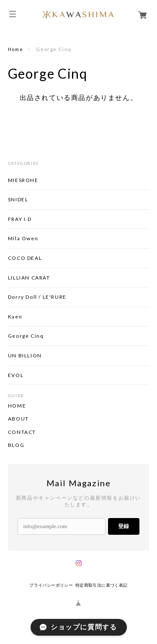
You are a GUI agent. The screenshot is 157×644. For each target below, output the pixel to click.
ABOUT (18, 419)
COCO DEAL (25, 258)
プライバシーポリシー (51, 585)
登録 (124, 526)
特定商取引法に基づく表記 (102, 585)
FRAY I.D (20, 219)
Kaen (15, 317)
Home (15, 49)
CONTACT (22, 432)
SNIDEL (18, 199)
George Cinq (26, 336)
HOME (17, 406)
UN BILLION (25, 355)
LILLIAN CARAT (29, 278)
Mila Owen (23, 238)
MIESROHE (23, 180)
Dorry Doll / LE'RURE (37, 297)
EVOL (16, 375)
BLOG (16, 445)
